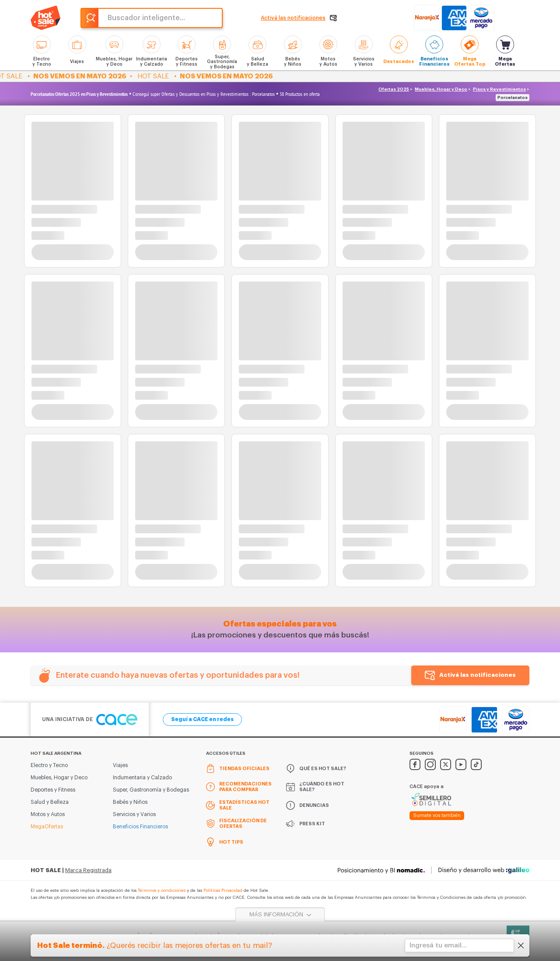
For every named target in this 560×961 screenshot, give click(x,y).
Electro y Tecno (49, 765)
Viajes (120, 765)
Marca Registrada (88, 870)
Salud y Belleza (50, 802)
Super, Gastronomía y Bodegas (151, 790)
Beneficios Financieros (140, 827)
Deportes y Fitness (53, 790)
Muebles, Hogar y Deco (441, 89)
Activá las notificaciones (478, 675)
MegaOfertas (47, 827)
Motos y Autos (48, 814)
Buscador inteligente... (146, 18)
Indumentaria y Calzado (142, 778)
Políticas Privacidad (223, 891)
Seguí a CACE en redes (202, 719)
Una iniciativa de (90, 720)
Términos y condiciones (162, 891)
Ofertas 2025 (394, 89)
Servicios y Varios (134, 814)
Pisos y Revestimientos (499, 89)
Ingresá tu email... (438, 945)
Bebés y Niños (130, 802)
